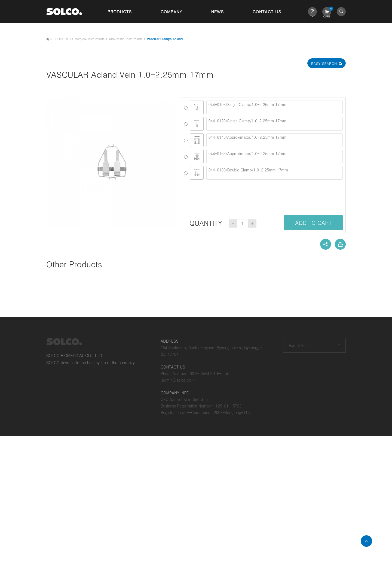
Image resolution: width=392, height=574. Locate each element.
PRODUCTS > (63, 39)
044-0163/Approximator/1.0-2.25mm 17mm (275, 156)
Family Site (298, 345)
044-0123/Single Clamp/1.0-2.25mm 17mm (275, 124)
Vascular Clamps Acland (165, 39)
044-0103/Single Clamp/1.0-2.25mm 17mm (275, 107)
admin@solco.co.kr (179, 380)
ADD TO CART (313, 223)
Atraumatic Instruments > (127, 39)
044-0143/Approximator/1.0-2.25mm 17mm (275, 140)
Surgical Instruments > (91, 39)
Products (120, 12)
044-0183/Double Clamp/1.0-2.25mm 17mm (275, 173)
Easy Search (327, 63)
